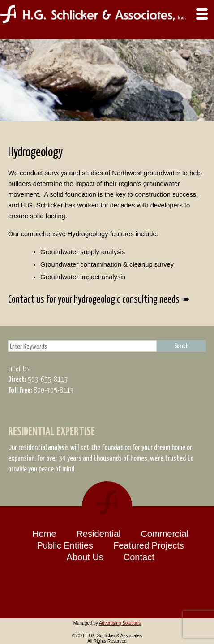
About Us (85, 557)
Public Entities (65, 545)
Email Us (19, 368)
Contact (139, 557)
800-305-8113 (53, 390)
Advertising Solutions (120, 623)
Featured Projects (149, 545)
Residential (99, 534)
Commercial (165, 534)
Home (44, 534)
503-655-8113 (47, 379)
